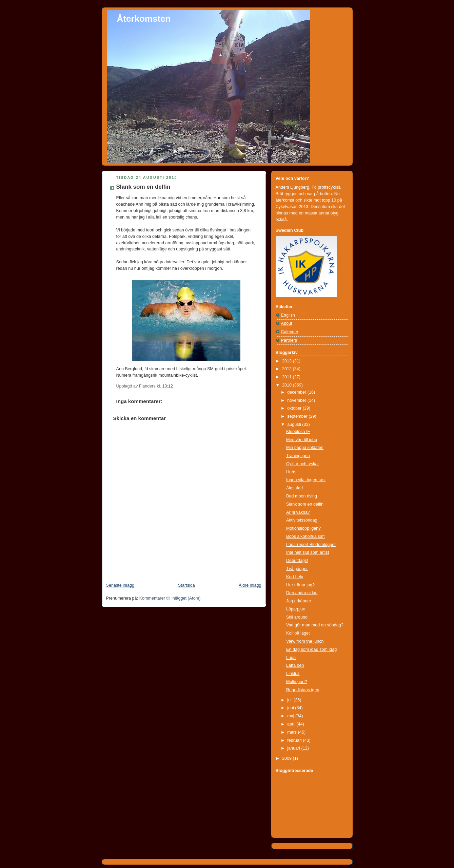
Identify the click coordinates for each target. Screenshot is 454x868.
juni (291, 708)
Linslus (293, 674)
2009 (288, 758)
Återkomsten (144, 19)
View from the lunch (305, 641)
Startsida (186, 585)
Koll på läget (298, 633)
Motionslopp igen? (303, 528)
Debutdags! (297, 561)
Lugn (291, 658)
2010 (288, 385)
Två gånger (297, 569)
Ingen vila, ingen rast (306, 480)
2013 (288, 361)
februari (295, 740)
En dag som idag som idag (311, 649)
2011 (288, 377)
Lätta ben (295, 665)
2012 (288, 369)
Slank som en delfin (143, 187)
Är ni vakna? (298, 512)
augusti (295, 424)
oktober (295, 408)
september (298, 416)
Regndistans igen (303, 690)
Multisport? (297, 682)
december (297, 392)
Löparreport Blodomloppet (311, 545)
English (288, 315)
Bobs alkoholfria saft (305, 536)
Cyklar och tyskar (303, 464)
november (297, 400)
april (292, 724)
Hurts (291, 472)
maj (291, 716)
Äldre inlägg (250, 585)
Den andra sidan (302, 593)
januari (294, 748)
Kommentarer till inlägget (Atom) (170, 598)
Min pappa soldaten (305, 448)
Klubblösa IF (298, 432)
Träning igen (298, 456)
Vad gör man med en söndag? (315, 625)
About (287, 323)
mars (293, 732)
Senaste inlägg (120, 585)
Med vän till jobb (302, 440)
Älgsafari (294, 488)
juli (290, 700)
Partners (289, 340)
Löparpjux (295, 609)
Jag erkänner (299, 601)
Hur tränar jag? (300, 585)
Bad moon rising (302, 496)
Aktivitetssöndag (302, 520)
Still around (297, 617)
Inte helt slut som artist (308, 552)
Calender (290, 332)
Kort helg (295, 577)
